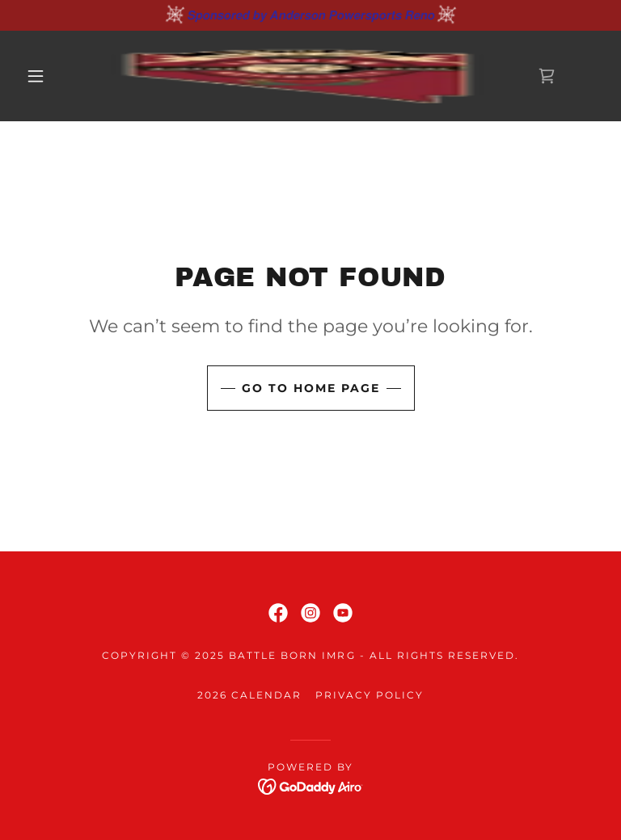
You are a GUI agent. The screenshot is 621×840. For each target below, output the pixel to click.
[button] (36, 76)
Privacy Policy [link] (370, 695)
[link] (298, 76)
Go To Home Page (311, 388)
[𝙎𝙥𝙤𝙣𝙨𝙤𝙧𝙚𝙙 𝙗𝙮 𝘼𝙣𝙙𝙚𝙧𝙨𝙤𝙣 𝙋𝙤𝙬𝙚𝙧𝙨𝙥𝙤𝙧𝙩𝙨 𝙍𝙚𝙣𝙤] (310, 15)
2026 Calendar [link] (249, 695)
